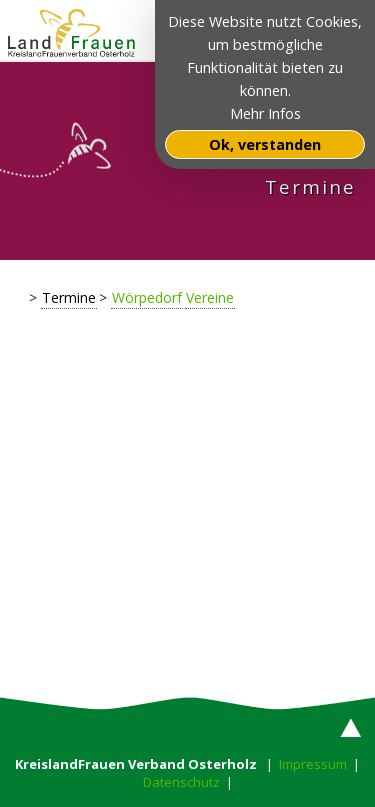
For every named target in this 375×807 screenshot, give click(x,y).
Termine (69, 297)
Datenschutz (181, 782)
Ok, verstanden (265, 144)
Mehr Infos (265, 113)
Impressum (313, 764)
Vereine (210, 297)
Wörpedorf (147, 297)
